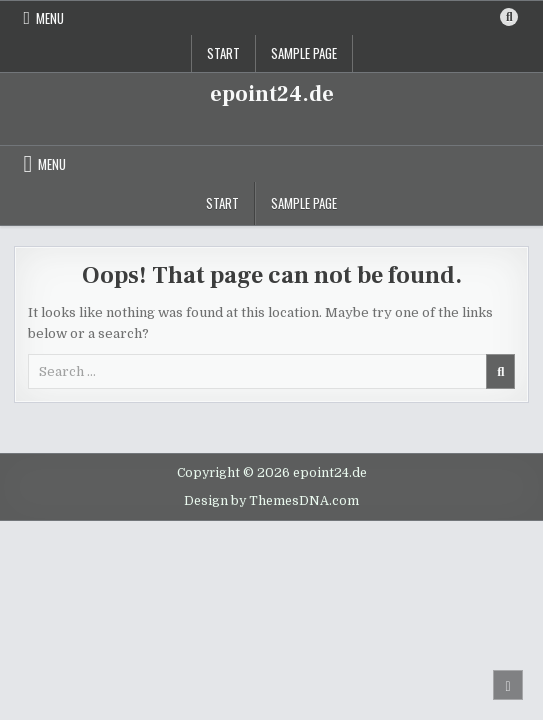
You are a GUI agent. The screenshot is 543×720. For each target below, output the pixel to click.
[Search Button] (509, 17)
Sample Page (304, 53)
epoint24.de (272, 94)
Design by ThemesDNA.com (271, 501)
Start (223, 53)
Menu (50, 18)
